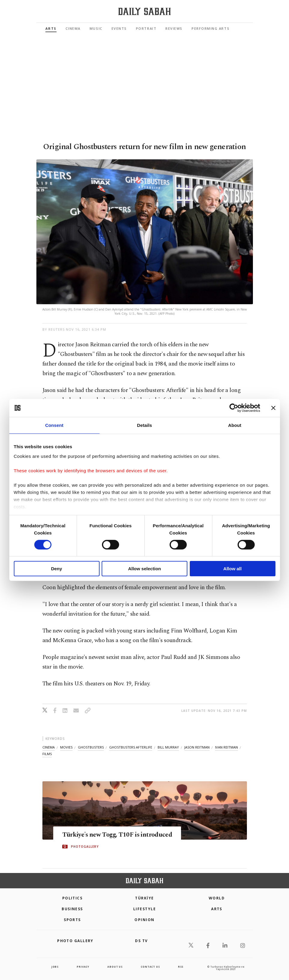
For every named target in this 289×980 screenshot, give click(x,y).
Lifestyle (144, 909)
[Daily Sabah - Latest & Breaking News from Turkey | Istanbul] (144, 12)
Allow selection (144, 569)
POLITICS (72, 898)
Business (72, 909)
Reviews (174, 28)
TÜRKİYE (144, 898)
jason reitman (197, 747)
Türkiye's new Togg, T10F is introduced (127, 835)
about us (115, 967)
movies (66, 747)
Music (96, 28)
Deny (57, 569)
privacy (83, 967)
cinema (49, 747)
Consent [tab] (54, 425)
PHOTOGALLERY (85, 847)
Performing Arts (211, 28)
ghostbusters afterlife (131, 747)
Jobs (55, 967)
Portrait (146, 28)
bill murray (168, 747)
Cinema (73, 28)
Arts (51, 28)
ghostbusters (91, 747)
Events (119, 28)
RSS (181, 967)
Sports (72, 920)
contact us (150, 967)
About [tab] (235, 425)
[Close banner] (273, 408)
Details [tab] (145, 425)
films (47, 754)
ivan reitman (226, 747)
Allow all (233, 569)
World (217, 898)
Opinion (144, 920)
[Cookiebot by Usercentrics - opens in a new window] (234, 408)
